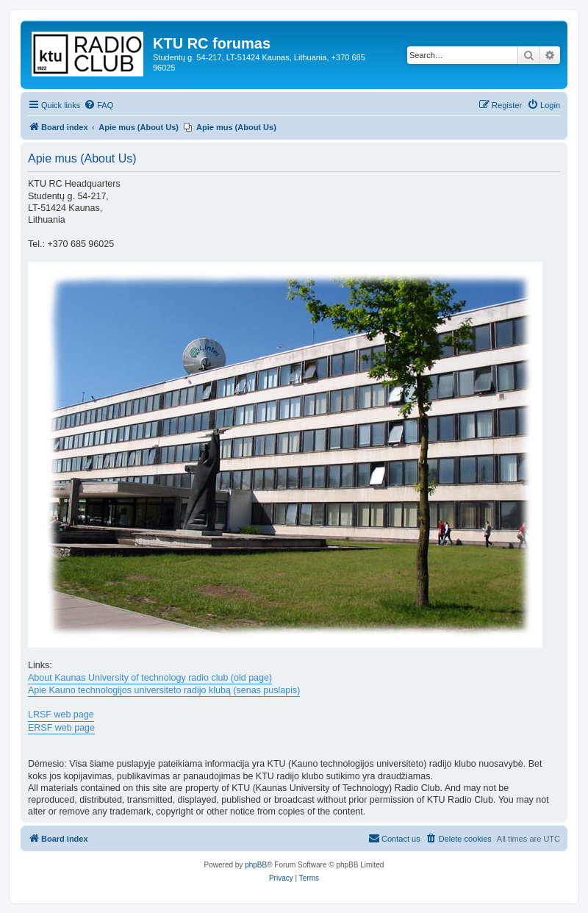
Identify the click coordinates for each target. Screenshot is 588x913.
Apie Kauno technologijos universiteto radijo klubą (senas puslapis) (164, 690)
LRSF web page (61, 715)
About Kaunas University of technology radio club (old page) (150, 678)
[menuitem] (98, 105)
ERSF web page (61, 728)
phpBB (256, 865)
